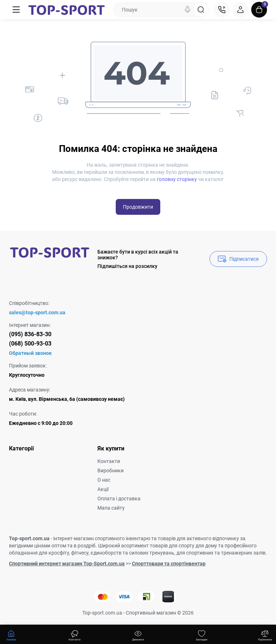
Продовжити (138, 207)
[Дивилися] (75, 635)
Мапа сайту (111, 508)
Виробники (111, 471)
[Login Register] (240, 10)
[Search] (188, 10)
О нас (104, 480)
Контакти (109, 461)
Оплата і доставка (119, 499)
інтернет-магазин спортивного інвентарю (102, 538)
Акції (103, 489)
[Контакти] (222, 10)
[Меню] (16, 10)
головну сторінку (177, 179)
